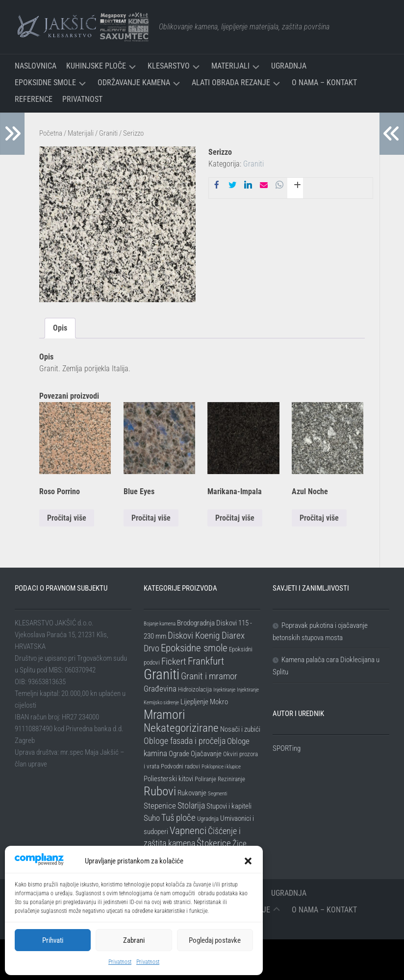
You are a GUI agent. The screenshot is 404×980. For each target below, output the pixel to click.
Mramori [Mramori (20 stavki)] (164, 715)
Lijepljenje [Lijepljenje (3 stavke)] (194, 702)
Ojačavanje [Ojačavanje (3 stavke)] (206, 754)
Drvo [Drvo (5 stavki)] (151, 648)
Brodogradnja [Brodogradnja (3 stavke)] (196, 623)
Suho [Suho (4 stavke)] (152, 818)
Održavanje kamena (134, 83)
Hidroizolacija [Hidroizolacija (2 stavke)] (195, 689)
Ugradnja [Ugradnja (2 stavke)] (208, 819)
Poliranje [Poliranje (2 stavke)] (205, 779)
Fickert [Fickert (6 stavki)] (174, 661)
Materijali (230, 66)
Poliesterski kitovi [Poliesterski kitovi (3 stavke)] (168, 779)
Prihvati (53, 940)
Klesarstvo (169, 66)
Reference (34, 99)
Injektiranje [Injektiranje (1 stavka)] (224, 690)
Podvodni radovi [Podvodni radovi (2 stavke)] (180, 766)
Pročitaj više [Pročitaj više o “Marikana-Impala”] (235, 518)
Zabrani (134, 940)
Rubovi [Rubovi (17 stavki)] (160, 791)
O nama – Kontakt (324, 83)
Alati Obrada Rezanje (231, 83)
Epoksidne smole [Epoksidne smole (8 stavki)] (194, 648)
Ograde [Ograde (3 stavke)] (179, 754)
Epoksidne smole (45, 83)
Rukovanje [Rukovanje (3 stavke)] (192, 793)
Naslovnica (36, 66)
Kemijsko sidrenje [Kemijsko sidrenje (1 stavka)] (161, 703)
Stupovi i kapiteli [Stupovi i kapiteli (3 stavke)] (229, 806)
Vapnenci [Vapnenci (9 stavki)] (188, 830)
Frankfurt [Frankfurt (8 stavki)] (206, 661)
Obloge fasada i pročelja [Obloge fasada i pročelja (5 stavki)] (185, 741)
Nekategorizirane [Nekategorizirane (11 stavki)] (181, 728)
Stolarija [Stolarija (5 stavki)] (191, 805)
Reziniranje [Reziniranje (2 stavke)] (231, 779)
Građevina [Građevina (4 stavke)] (160, 689)
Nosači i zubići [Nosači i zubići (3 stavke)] (240, 729)
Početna (51, 133)
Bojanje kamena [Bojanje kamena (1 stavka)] (160, 624)
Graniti (108, 133)
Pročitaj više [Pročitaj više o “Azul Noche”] (319, 518)
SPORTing (287, 748)
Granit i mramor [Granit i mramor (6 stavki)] (209, 676)
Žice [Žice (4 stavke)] (240, 843)
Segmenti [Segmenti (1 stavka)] (217, 794)
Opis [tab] (60, 328)
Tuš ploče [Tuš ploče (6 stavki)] (178, 818)
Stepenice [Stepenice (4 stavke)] (160, 806)
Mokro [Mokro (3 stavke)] (219, 702)
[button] (248, 861)
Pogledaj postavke (215, 940)
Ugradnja (289, 66)
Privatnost (120, 962)
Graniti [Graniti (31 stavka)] (162, 674)
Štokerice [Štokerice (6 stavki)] (214, 843)
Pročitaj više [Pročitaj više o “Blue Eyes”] (151, 518)
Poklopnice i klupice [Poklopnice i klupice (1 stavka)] (221, 767)
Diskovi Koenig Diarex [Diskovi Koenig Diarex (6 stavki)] (206, 635)
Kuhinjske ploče (96, 66)
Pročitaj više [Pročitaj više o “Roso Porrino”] (67, 518)
